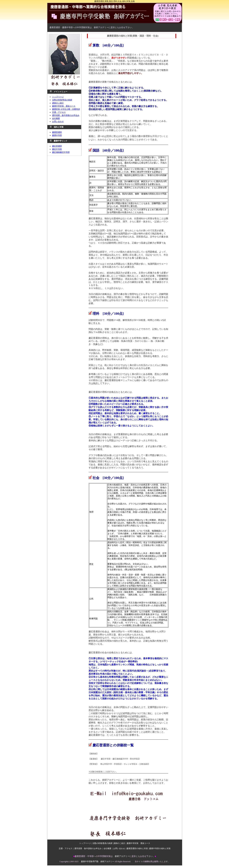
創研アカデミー (122, 856)
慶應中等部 (57, 135)
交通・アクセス (59, 112)
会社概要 (56, 118)
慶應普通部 (57, 132)
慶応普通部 (57, 146)
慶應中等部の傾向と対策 (160, 848)
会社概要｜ (108, 848)
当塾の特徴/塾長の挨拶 (62, 100)
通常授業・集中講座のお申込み (66, 115)
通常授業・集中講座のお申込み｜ (89, 848)
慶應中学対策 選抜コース (64, 106)
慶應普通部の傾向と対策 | (138, 848)
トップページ (58, 97)
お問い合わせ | (120, 848)
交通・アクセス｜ (67, 848)
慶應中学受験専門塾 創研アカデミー (98, 861)
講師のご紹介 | (120, 843)
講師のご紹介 (58, 103)
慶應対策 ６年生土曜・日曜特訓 (66, 109)
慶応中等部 (57, 149)
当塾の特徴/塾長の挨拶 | (103, 843)
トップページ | (86, 843)
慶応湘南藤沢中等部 (61, 152)
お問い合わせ (58, 121)
